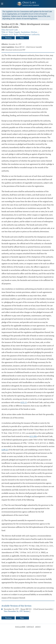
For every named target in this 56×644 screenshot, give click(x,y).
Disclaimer (20, 627)
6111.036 (33, 436)
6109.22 (5, 450)
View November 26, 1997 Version (17, 611)
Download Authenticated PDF (15, 50)
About (38, 627)
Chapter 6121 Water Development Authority (21, 34)
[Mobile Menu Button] (2, 4)
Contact (30, 627)
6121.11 (24, 402)
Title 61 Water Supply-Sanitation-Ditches (19, 32)
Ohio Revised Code (10, 30)
